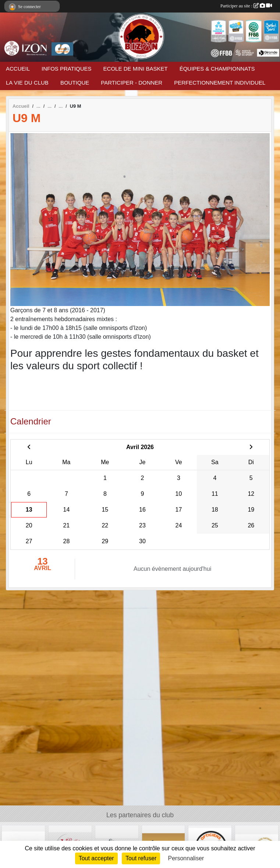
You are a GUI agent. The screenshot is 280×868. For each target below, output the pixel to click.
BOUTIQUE (75, 83)
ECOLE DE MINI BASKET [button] (136, 69)
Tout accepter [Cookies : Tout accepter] (96, 858)
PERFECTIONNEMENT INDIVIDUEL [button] (220, 83)
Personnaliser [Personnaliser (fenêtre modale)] (186, 858)
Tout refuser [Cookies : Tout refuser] (141, 858)
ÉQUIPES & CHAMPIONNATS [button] (217, 69)
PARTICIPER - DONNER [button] (132, 83)
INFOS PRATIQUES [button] (67, 69)
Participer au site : (246, 6)
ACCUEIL (18, 69)
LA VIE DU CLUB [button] (27, 83)
